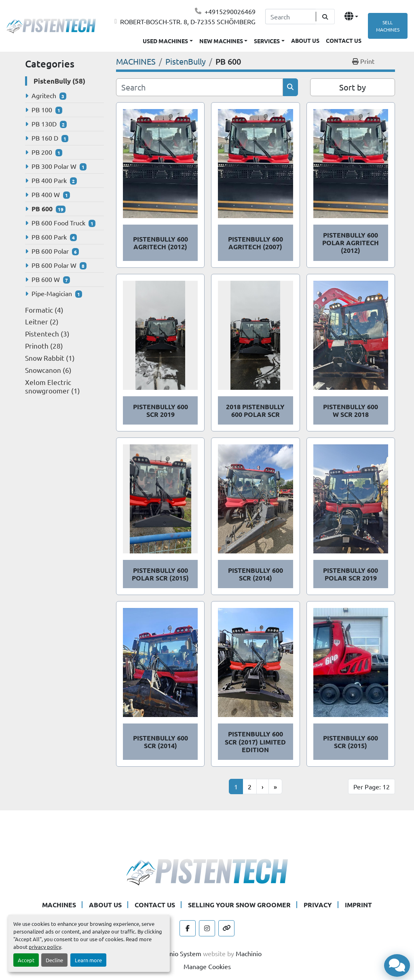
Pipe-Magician (52, 293)
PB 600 (42, 209)
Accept (26, 960)
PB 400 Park (49, 180)
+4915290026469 (230, 11)
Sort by (353, 87)
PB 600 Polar (50, 251)
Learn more (88, 960)
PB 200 (42, 152)
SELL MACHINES (388, 26)
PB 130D (44, 124)
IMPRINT (358, 905)
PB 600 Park (49, 237)
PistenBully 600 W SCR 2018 (351, 410)
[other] (226, 928)
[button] (224, 39)
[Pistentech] (207, 871)
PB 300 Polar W (54, 166)
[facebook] (188, 928)
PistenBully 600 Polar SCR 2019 (351, 574)
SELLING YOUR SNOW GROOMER (239, 905)
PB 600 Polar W (54, 265)
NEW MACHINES (221, 41)
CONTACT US (344, 40)
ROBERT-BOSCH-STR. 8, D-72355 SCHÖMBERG (188, 21)
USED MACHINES (165, 41)
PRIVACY (318, 905)
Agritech (44, 95)
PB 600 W (46, 279)
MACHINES (59, 905)
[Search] (290, 17)
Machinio (249, 953)
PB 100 (42, 109)
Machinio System (177, 953)
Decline (54, 960)
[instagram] (207, 928)
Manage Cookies (207, 966)
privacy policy (45, 947)
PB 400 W (46, 194)
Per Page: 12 (372, 787)
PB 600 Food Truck (58, 223)
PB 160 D (45, 138)
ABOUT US (305, 40)
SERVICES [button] (267, 41)
